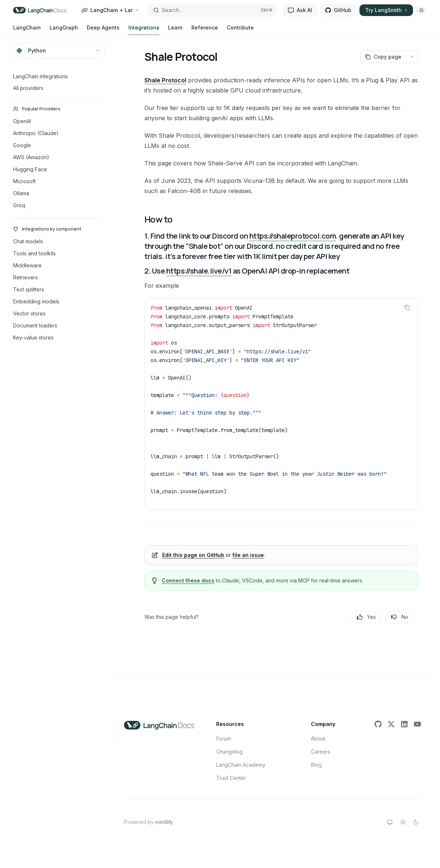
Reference (205, 30)
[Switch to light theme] (403, 822)
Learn (175, 30)
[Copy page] (383, 57)
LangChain (27, 30)
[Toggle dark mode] (421, 10)
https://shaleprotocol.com (293, 236)
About (318, 739)
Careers (321, 752)
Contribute (240, 30)
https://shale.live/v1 (199, 271)
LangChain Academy (241, 765)
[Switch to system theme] (390, 822)
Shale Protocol (165, 80)
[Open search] (213, 10)
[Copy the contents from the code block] (407, 307)
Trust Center (231, 778)
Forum (223, 739)
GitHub (338, 10)
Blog (316, 765)
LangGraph (64, 30)
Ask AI (300, 10)
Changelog (229, 752)
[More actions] (412, 57)
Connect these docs (188, 580)
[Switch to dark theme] (416, 822)
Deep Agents (103, 30)
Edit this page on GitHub (193, 555)
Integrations (144, 30)
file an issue (248, 555)
